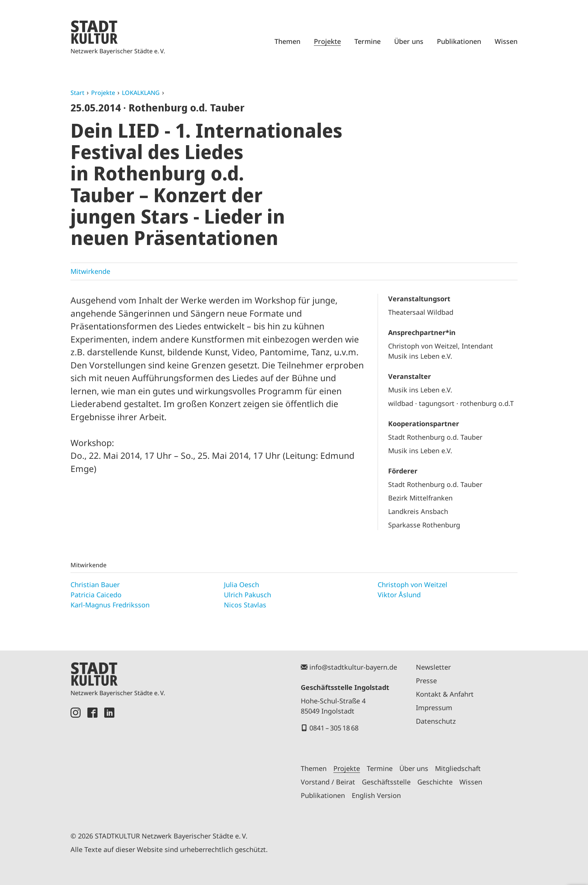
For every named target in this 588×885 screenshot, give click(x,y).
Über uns (409, 41)
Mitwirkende (90, 271)
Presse (426, 681)
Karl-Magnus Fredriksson (110, 605)
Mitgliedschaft (458, 768)
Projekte (327, 41)
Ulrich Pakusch (247, 595)
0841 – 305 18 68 (334, 728)
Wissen (506, 41)
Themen (287, 41)
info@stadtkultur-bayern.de (353, 667)
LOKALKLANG (141, 93)
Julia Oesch (241, 584)
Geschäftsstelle (386, 782)
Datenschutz (436, 721)
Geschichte (435, 782)
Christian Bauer (95, 584)
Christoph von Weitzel (412, 584)
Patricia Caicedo (96, 595)
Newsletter (433, 667)
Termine (367, 41)
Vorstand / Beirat (328, 782)
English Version (376, 795)
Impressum (434, 708)
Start (77, 93)
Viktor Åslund (399, 595)
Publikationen (459, 41)
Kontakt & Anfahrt (445, 694)
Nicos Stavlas (245, 605)
